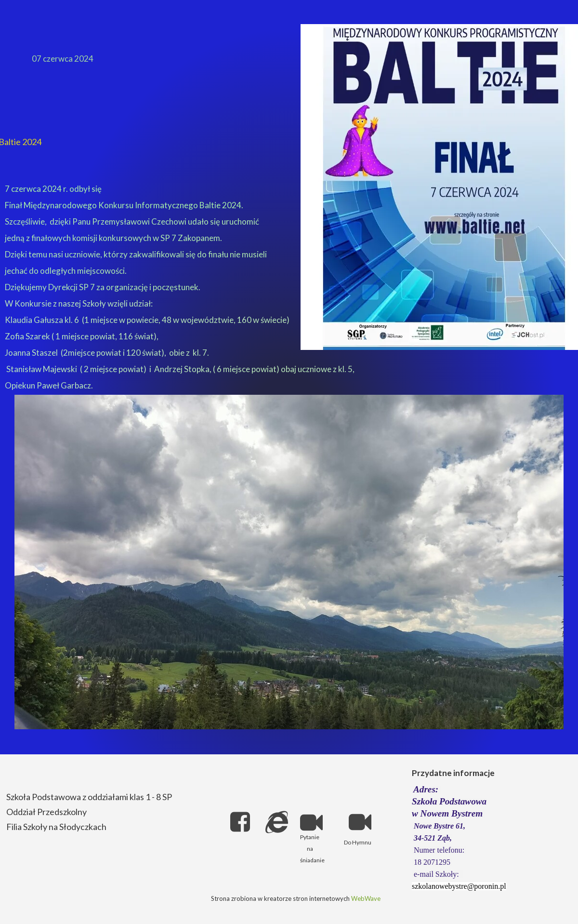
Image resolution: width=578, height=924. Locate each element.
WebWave (366, 898)
